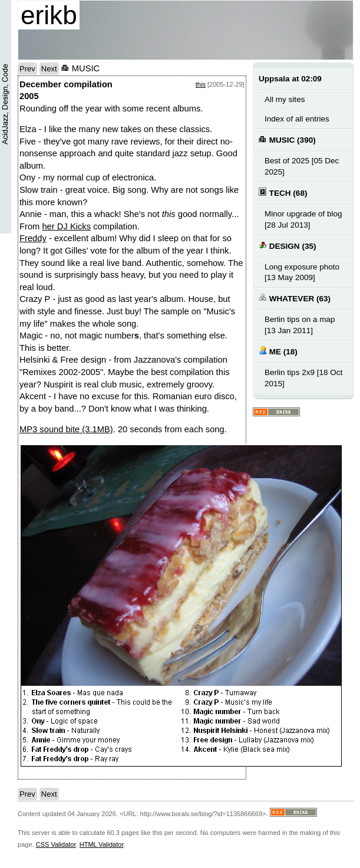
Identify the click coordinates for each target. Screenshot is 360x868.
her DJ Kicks (66, 226)
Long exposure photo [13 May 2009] (302, 272)
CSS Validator (56, 844)
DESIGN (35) (287, 246)
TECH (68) (283, 193)
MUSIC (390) (287, 139)
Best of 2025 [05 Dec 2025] (302, 166)
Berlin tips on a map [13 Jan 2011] (300, 325)
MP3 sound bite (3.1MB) (66, 429)
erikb (49, 15)
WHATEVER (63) (295, 298)
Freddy (33, 238)
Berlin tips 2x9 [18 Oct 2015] (303, 378)
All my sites (285, 99)
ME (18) (278, 351)
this (201, 84)
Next (49, 69)
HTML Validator (102, 844)
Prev (27, 69)
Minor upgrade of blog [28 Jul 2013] (303, 219)
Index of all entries (297, 119)
